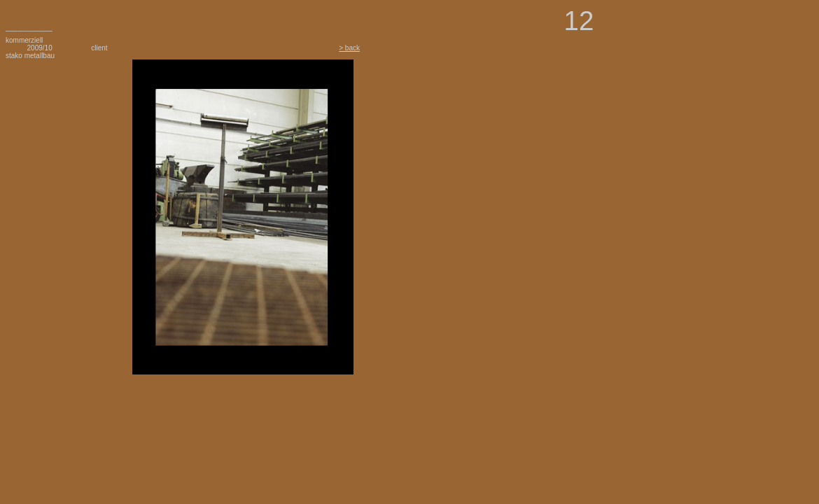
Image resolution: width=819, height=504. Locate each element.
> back (349, 48)
